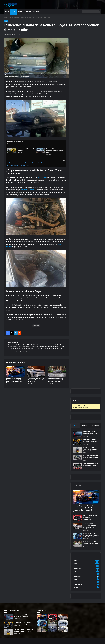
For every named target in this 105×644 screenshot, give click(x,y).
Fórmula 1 (77, 582)
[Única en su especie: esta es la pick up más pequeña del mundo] (78, 457)
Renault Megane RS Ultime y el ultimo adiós (26, 150)
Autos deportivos (78, 574)
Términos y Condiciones (84, 641)
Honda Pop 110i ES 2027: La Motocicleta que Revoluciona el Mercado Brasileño (91, 535)
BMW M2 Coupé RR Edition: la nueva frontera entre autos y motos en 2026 (91, 517)
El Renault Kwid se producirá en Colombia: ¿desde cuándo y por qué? (55, 151)
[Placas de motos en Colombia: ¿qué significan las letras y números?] (78, 450)
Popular (75, 425)
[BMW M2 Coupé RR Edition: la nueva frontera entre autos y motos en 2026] (78, 518)
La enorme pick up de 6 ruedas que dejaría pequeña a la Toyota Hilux (91, 441)
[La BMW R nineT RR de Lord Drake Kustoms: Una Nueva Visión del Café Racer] (63, 629)
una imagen (42, 177)
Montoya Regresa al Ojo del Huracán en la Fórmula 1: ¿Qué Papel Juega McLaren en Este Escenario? (85, 508)
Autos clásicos (78, 577)
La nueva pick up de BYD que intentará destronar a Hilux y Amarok (91, 433)
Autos (13, 12)
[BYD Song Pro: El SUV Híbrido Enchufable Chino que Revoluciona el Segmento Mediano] (63, 623)
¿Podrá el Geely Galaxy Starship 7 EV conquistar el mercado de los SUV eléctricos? (36, 380)
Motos (20, 12)
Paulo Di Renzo (8, 35)
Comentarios (95, 425)
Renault (37, 325)
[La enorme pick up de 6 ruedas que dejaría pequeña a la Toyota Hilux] (78, 442)
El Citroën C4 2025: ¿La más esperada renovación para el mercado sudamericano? (55, 380)
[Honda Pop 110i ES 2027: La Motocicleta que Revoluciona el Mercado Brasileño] (78, 536)
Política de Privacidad (96, 641)
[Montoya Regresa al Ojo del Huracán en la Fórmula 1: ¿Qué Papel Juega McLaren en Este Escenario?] (16, 371)
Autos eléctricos (78, 566)
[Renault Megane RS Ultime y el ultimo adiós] (12, 151)
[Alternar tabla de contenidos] (63, 160)
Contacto (36, 12)
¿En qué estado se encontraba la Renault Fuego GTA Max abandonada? (30, 163)
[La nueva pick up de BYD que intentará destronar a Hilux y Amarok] (78, 434)
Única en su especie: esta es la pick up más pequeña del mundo (91, 457)
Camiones (28, 12)
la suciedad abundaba (28, 190)
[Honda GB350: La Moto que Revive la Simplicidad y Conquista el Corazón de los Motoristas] (42, 629)
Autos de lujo (77, 569)
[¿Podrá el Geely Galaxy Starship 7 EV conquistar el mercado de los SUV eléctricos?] (36, 371)
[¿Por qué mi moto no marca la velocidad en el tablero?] (78, 466)
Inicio (6, 18)
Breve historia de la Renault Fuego (19, 165)
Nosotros (74, 641)
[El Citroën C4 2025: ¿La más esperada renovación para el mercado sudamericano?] (57, 371)
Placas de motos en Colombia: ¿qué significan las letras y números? (90, 449)
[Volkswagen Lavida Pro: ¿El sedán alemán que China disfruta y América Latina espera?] (52, 629)
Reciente (84, 425)
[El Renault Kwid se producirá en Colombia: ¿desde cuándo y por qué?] (41, 151)
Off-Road (76, 587)
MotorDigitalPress (79, 585)
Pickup (7, 12)
